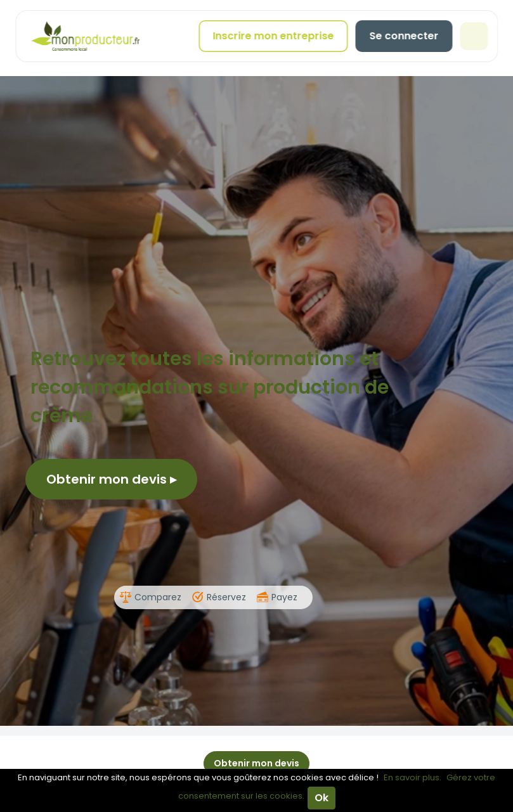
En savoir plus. (412, 777)
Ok (321, 798)
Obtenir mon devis (111, 479)
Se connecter (404, 36)
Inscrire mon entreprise (273, 36)
